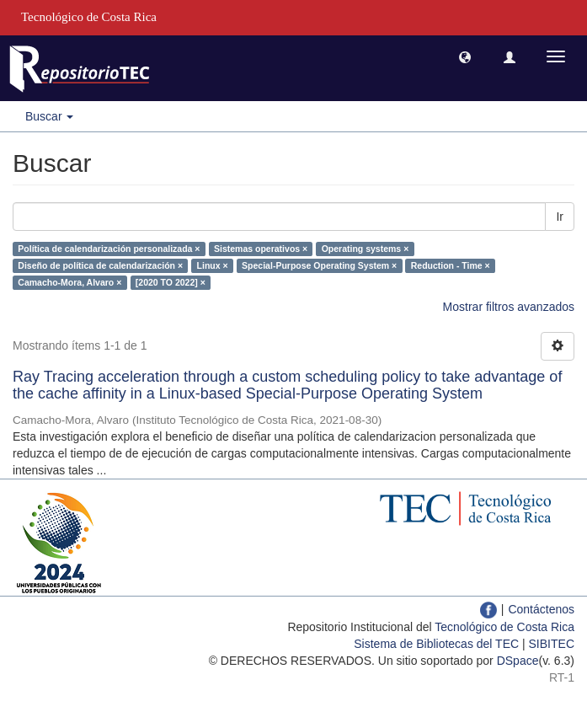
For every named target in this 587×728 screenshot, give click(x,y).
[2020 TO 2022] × (171, 282)
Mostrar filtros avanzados (509, 307)
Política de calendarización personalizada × (109, 249)
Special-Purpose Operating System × (319, 265)
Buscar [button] (49, 116)
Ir (560, 217)
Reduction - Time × (451, 265)
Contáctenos (541, 609)
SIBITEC (552, 644)
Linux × (213, 265)
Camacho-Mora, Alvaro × (69, 282)
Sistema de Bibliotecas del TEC (436, 644)
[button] (465, 56)
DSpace (518, 661)
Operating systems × (366, 249)
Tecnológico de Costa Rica (504, 627)
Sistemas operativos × (261, 249)
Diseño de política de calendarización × (100, 265)
